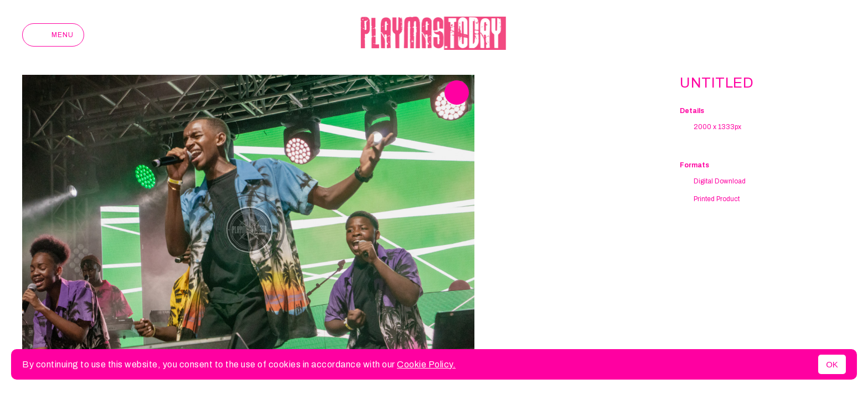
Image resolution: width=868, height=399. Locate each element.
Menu (53, 35)
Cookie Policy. (426, 364)
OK (832, 364)
